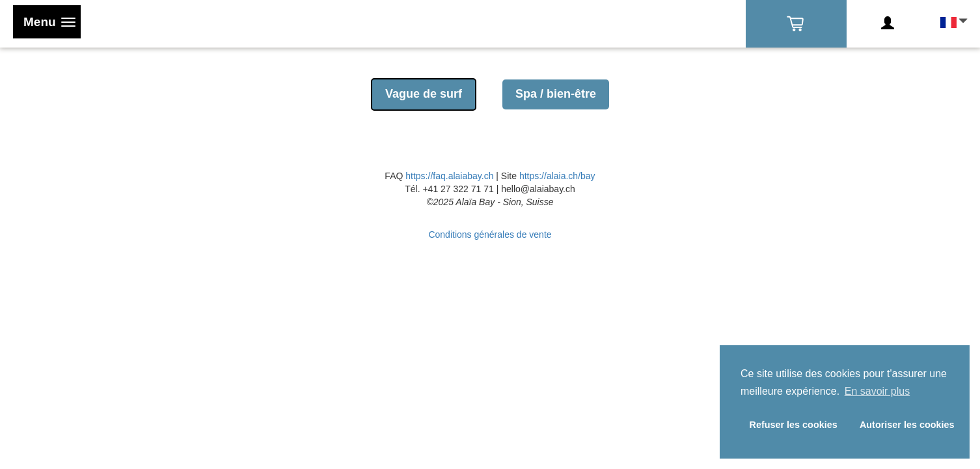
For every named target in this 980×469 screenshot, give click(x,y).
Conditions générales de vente (490, 234)
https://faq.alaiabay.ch (449, 176)
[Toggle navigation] (47, 22)
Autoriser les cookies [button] (907, 425)
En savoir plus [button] (878, 391)
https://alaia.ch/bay (557, 176)
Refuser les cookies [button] (794, 425)
